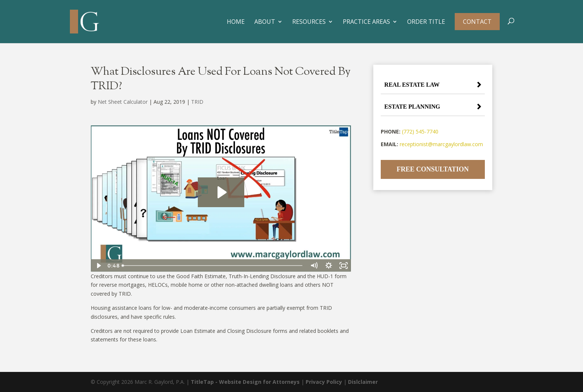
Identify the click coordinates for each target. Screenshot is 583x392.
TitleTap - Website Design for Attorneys (245, 382)
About (265, 22)
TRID (197, 102)
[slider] (213, 266)
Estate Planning (412, 107)
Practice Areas (366, 22)
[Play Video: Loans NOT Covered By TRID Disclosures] (221, 192)
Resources (309, 22)
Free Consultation (433, 169)
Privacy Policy (324, 382)
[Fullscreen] (344, 266)
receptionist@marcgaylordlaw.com (441, 144)
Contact (477, 22)
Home (236, 22)
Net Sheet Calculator (123, 102)
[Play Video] (98, 266)
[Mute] (314, 266)
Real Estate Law (412, 85)
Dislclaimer (363, 382)
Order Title (426, 22)
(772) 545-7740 (420, 131)
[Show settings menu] (329, 266)
